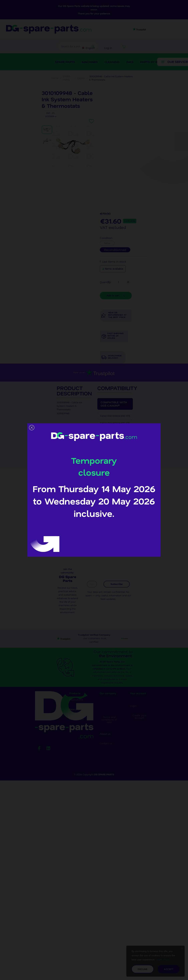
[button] (32, 428)
